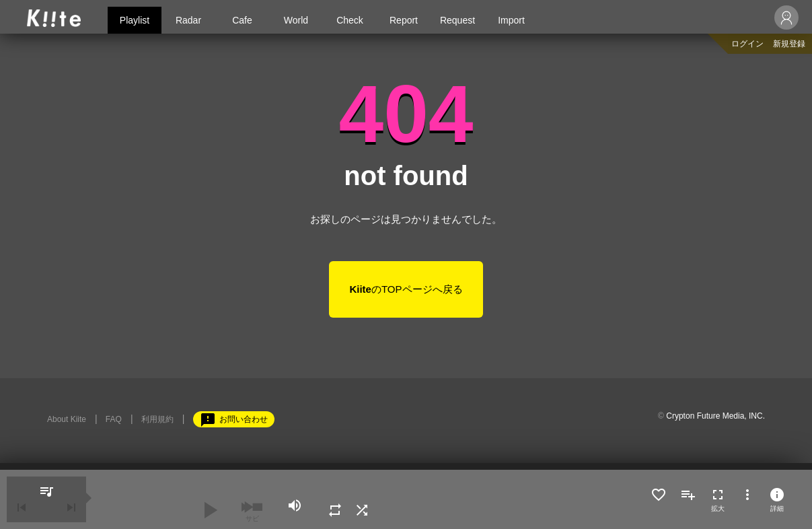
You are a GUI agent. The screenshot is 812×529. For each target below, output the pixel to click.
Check (350, 20)
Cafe (242, 20)
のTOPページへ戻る (406, 289)
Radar (188, 20)
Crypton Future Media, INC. (715, 416)
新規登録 (789, 44)
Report (404, 20)
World (296, 20)
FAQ (114, 419)
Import (511, 20)
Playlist (135, 20)
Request (457, 20)
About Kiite (67, 419)
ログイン (747, 44)
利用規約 (157, 419)
